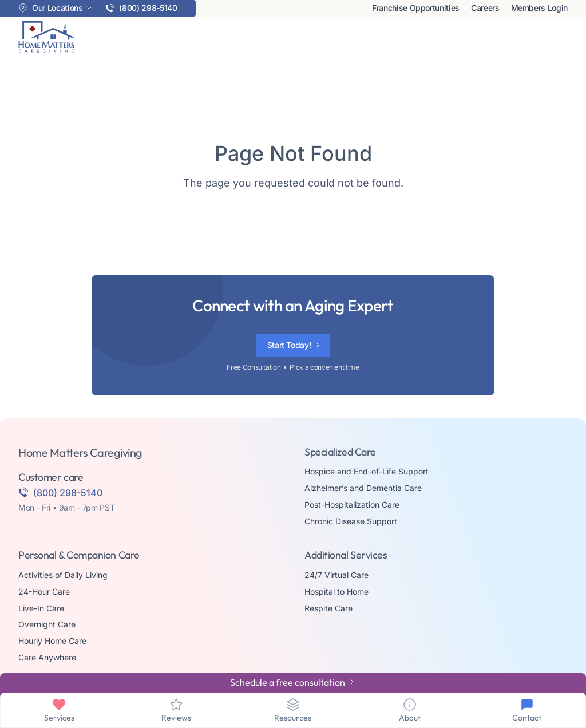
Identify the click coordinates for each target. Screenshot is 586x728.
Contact (527, 718)
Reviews (176, 718)
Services (59, 718)
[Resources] (293, 705)
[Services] (59, 705)
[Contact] (527, 705)
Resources (293, 718)
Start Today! (289, 345)
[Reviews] (176, 705)
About (410, 718)
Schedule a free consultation (288, 682)
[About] (410, 705)
